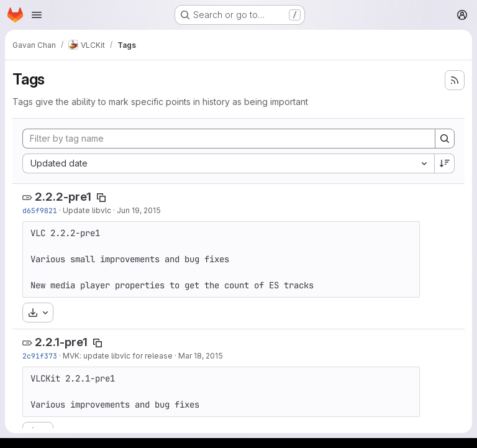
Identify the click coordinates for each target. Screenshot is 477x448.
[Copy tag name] (101, 198)
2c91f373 (40, 356)
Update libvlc (87, 210)
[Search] (445, 139)
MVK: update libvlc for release (118, 356)
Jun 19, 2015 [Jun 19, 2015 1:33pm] (139, 210)
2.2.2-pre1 (63, 197)
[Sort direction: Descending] (445, 163)
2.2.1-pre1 (61, 342)
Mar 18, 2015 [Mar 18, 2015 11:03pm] (201, 356)
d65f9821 (40, 210)
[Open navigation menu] (37, 15)
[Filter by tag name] (229, 139)
